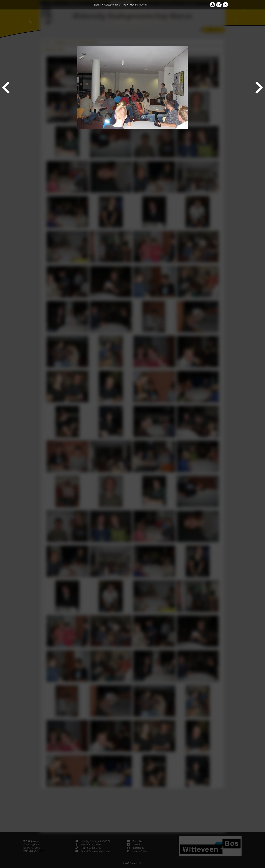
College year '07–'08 (115, 5)
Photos (97, 5)
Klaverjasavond (138, 5)
